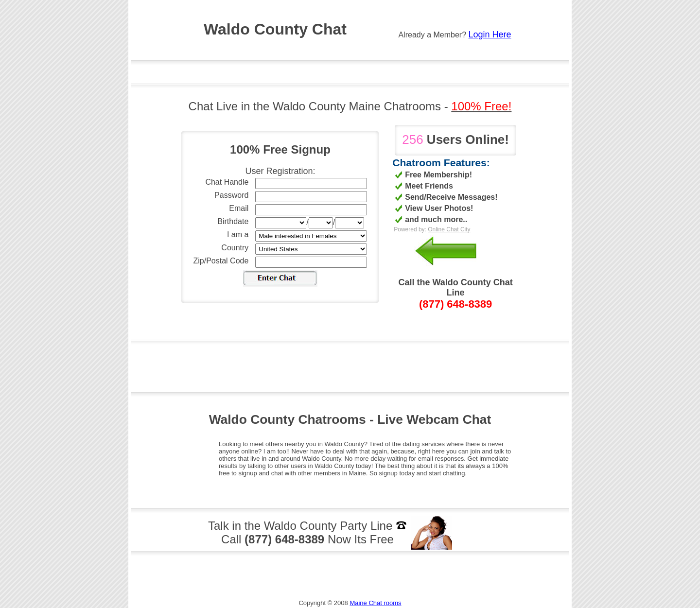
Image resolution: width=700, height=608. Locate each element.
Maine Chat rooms (375, 603)
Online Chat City (449, 229)
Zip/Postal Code (221, 261)
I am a (238, 235)
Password (231, 195)
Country (235, 248)
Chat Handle (227, 182)
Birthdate (233, 221)
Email (239, 208)
